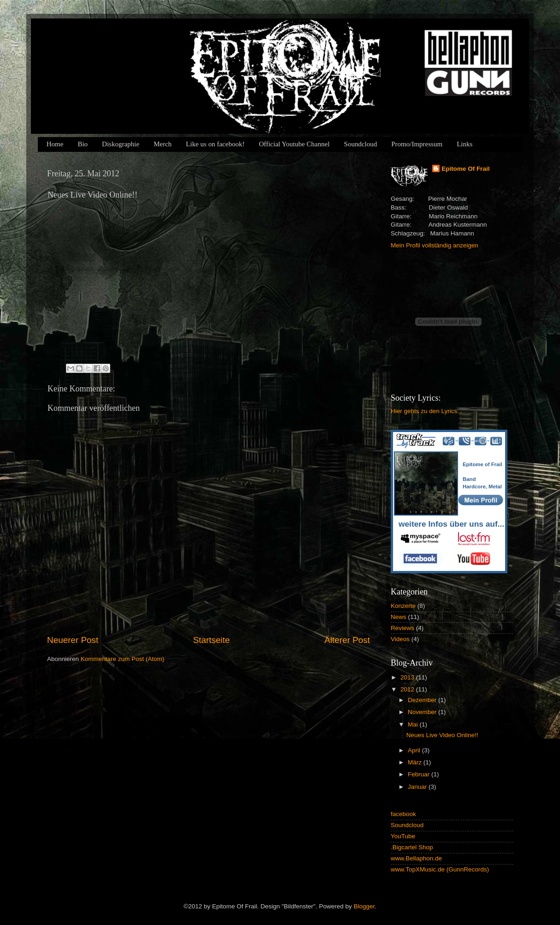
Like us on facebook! (215, 144)
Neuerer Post (73, 640)
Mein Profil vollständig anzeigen (435, 245)
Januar (418, 787)
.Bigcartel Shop (412, 847)
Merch (163, 144)
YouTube (403, 836)
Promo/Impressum (417, 144)
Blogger (364, 906)
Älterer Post (347, 640)
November (423, 712)
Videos (400, 639)
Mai (414, 724)
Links (465, 144)
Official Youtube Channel (294, 144)
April (415, 750)
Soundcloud (361, 144)
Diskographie (121, 144)
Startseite (211, 640)
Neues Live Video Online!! (442, 735)
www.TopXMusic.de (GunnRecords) (440, 869)
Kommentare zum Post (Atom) (123, 659)
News (399, 617)
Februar (420, 774)
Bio (83, 144)
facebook (403, 814)
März (416, 762)
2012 (408, 689)
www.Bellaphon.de (416, 858)
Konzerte (403, 606)
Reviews (402, 628)
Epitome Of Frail (465, 169)
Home (55, 144)
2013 (408, 677)
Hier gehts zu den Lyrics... (427, 411)
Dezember (423, 700)
